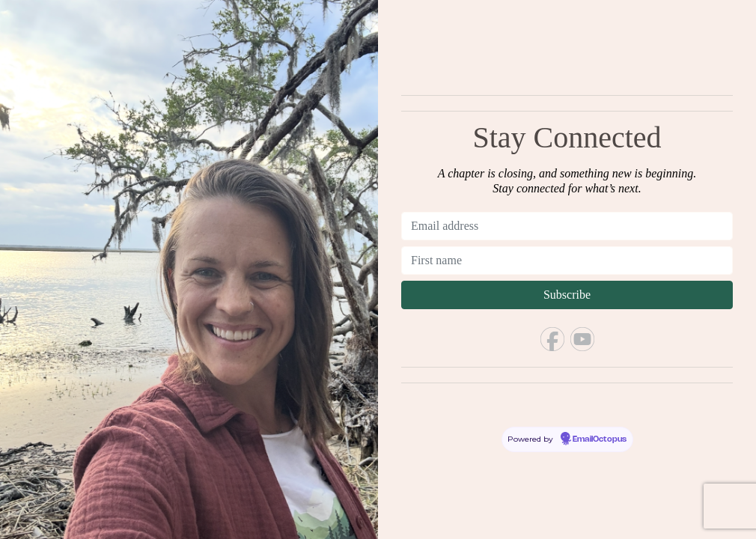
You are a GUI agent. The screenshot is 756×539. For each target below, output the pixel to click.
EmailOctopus (600, 439)
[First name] (567, 261)
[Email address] (567, 226)
